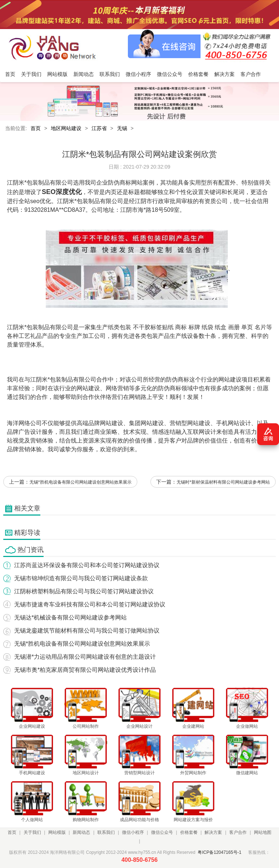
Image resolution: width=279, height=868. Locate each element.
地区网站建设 (66, 128)
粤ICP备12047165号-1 (219, 852)
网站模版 (57, 832)
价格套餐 (189, 832)
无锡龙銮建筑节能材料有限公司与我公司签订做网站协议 (87, 631)
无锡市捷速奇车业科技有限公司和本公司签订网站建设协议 (90, 604)
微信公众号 (162, 832)
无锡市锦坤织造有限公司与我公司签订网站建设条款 (81, 578)
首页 (36, 128)
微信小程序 (133, 832)
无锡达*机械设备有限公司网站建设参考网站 (70, 617)
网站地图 (263, 832)
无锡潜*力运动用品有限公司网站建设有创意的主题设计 (85, 657)
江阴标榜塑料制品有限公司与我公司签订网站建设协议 (84, 591)
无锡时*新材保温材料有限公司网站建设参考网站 (223, 482)
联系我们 (106, 832)
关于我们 (32, 832)
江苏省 (99, 128)
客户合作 (238, 832)
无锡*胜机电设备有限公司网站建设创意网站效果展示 (80, 482)
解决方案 (213, 832)
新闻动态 (81, 832)
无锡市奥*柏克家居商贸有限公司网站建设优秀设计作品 (85, 670)
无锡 (122, 128)
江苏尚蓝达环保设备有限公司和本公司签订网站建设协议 (87, 565)
